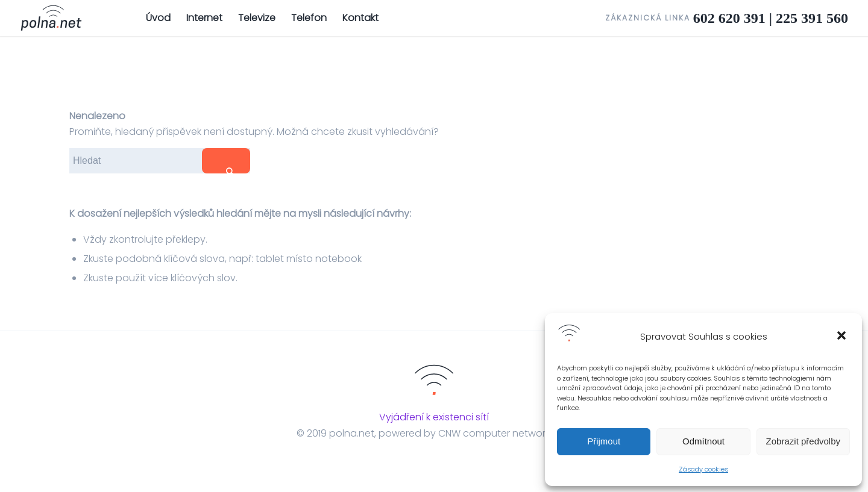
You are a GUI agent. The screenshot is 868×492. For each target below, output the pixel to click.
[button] (843, 337)
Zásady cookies (703, 469)
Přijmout (604, 441)
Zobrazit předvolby (803, 441)
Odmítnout (703, 441)
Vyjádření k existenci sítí (434, 417)
